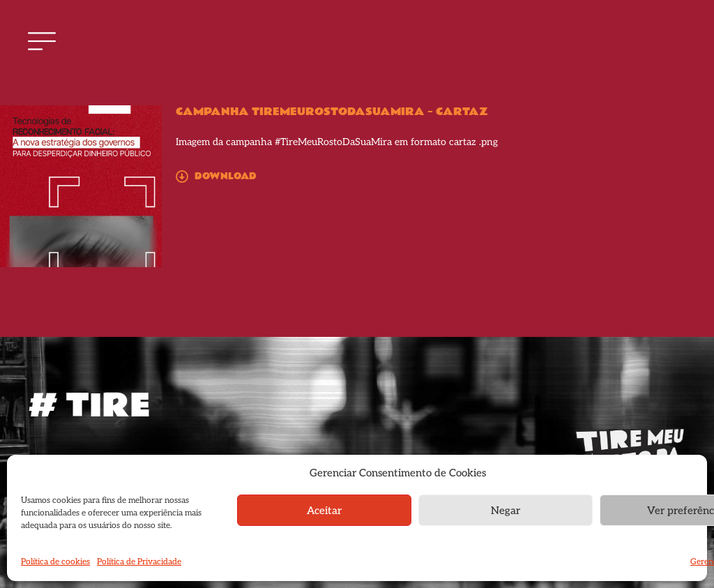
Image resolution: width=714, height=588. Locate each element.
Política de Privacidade (139, 562)
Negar (506, 511)
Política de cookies (55, 562)
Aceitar (324, 511)
